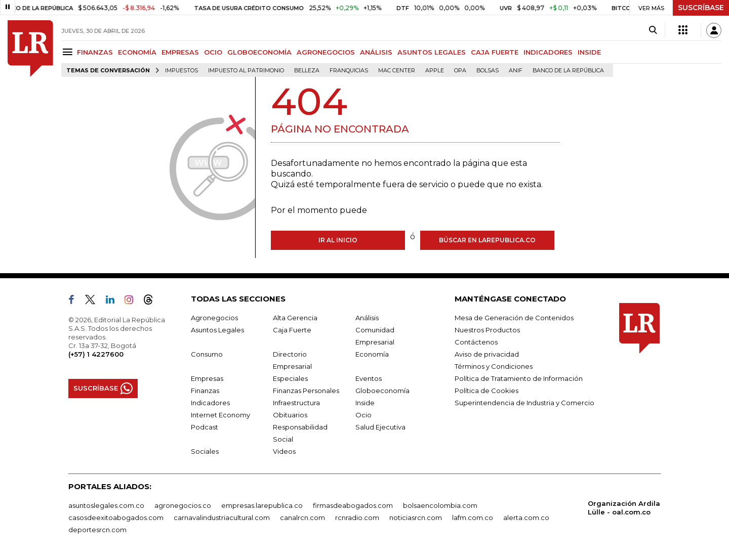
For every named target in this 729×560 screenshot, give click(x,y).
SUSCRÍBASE (701, 8)
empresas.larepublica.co (262, 505)
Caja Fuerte (292, 330)
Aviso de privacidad (487, 354)
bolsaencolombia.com (440, 505)
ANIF (516, 71)
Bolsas (488, 71)
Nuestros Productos (487, 330)
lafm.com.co (473, 518)
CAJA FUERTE (495, 52)
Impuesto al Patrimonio (246, 71)
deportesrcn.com (97, 530)
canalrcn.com (302, 518)
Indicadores (210, 403)
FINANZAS (95, 52)
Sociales (205, 451)
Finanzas (205, 391)
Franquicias (349, 71)
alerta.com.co (526, 518)
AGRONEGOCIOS (326, 52)
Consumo (207, 354)
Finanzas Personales (306, 391)
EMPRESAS (180, 52)
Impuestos (181, 71)
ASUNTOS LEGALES (432, 52)
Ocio (363, 415)
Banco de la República (568, 71)
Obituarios (290, 415)
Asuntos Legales (217, 330)
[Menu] (69, 52)
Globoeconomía (382, 391)
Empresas (207, 378)
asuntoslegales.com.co (106, 505)
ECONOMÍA (137, 52)
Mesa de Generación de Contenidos (514, 318)
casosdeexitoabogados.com (116, 518)
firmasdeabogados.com (353, 505)
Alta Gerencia (295, 318)
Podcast (205, 427)
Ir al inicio (338, 240)
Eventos (369, 378)
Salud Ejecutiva (380, 427)
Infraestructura (296, 403)
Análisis (367, 318)
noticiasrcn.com (416, 518)
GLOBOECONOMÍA (259, 52)
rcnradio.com (357, 518)
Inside (365, 403)
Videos (284, 451)
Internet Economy (220, 415)
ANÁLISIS (376, 52)
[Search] (653, 30)
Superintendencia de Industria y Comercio (524, 403)
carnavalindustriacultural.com (222, 518)
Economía (372, 354)
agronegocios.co (183, 505)
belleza (307, 71)
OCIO (213, 52)
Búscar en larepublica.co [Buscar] (487, 240)
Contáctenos (476, 342)
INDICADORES (548, 52)
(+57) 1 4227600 (96, 354)
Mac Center (397, 71)
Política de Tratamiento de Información (519, 378)
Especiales (290, 378)
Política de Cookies (487, 391)
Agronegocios (214, 318)
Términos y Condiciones (494, 366)
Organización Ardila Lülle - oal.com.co (624, 508)
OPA (460, 71)
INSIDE (589, 52)
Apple (435, 71)
